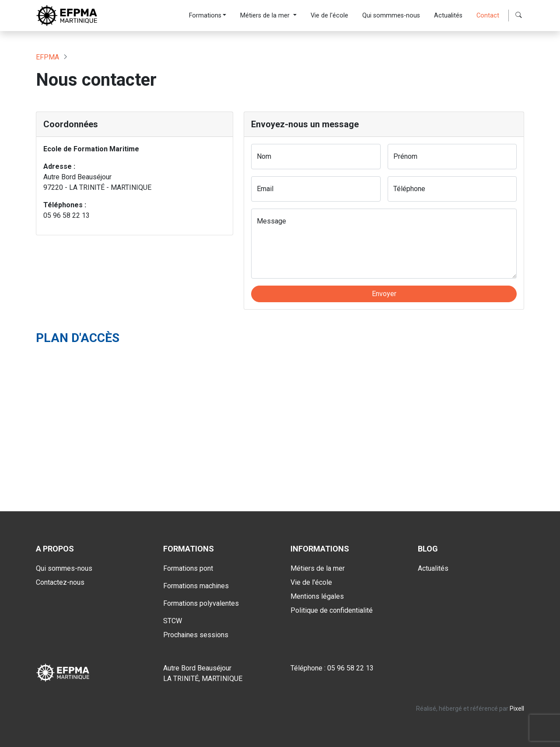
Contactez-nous (60, 582)
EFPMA (47, 57)
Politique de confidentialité (332, 610)
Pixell (517, 709)
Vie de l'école (329, 16)
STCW (173, 621)
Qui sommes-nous (64, 568)
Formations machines (196, 586)
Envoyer (384, 294)
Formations (205, 16)
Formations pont (188, 568)
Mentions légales (317, 596)
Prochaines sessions (196, 635)
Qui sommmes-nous (391, 16)
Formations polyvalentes (201, 603)
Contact (488, 16)
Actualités (448, 16)
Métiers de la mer (266, 16)
